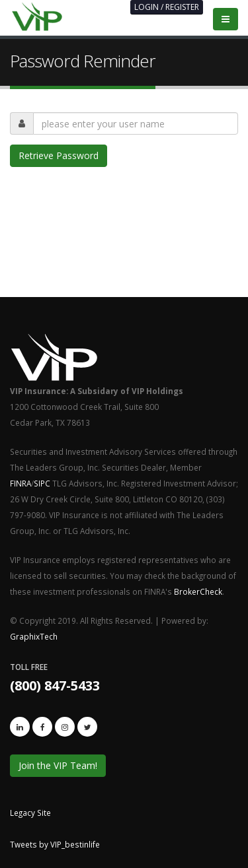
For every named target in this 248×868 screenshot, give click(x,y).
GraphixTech (34, 636)
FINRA (21, 483)
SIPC (42, 483)
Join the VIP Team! (58, 765)
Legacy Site (30, 813)
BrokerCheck (198, 591)
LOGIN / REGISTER (167, 7)
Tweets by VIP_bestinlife (55, 844)
